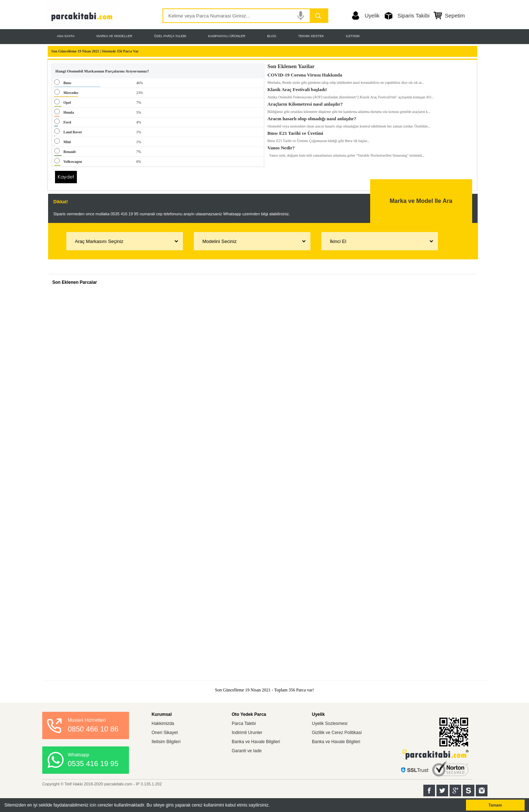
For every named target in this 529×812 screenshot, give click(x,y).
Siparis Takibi (414, 15)
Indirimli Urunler (247, 733)
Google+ (455, 791)
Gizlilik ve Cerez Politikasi (337, 733)
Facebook (429, 791)
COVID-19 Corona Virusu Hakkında (305, 74)
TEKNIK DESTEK (311, 36)
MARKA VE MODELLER (114, 36)
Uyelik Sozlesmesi (330, 723)
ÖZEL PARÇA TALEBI (170, 36)
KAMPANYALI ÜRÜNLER (227, 36)
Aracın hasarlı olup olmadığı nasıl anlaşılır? (312, 117)
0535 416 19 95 (93, 764)
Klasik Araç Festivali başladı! (297, 88)
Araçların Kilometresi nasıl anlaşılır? (305, 103)
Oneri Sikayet (165, 733)
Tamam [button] (495, 805)
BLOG (272, 36)
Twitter (442, 791)
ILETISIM (353, 36)
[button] (272, 806)
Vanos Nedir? (281, 146)
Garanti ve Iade (247, 751)
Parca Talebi (244, 723)
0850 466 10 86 (93, 729)
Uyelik (372, 15)
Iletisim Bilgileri (166, 742)
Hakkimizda (163, 723)
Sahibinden (469, 791)
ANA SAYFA (66, 36)
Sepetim (455, 15)
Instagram (482, 791)
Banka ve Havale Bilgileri (256, 742)
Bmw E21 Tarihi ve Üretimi (295, 132)
